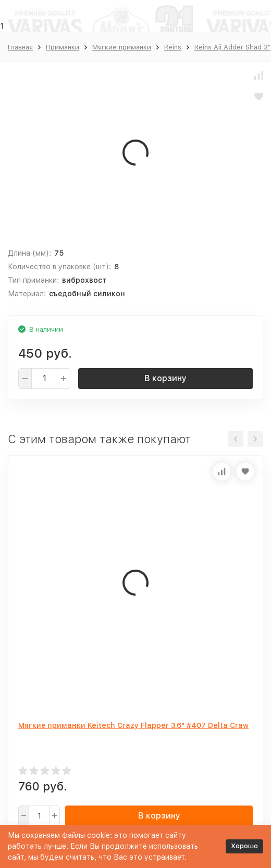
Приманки (63, 47)
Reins (173, 47)
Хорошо (244, 846)
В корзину (165, 378)
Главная (20, 47)
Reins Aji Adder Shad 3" (232, 47)
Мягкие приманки (122, 47)
